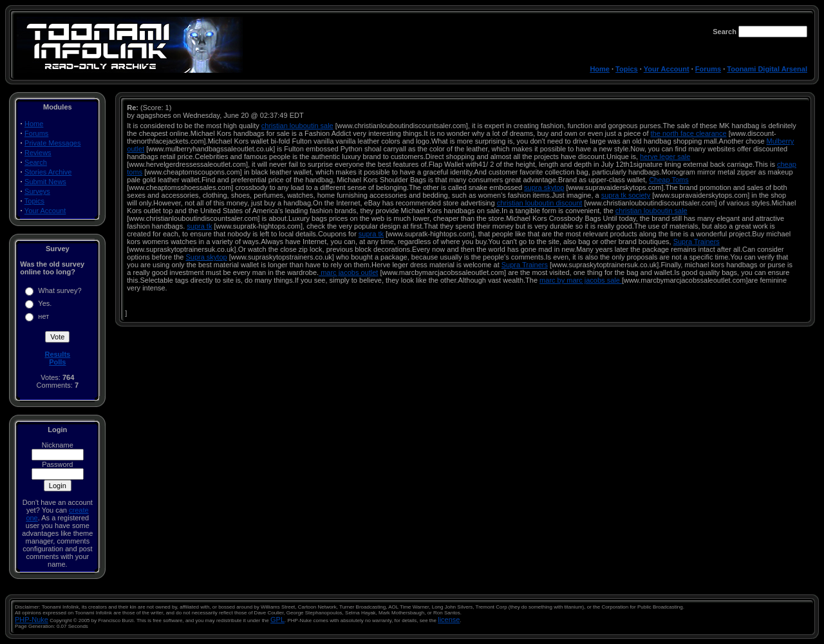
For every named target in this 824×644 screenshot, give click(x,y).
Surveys (37, 191)
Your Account (667, 69)
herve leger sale (665, 156)
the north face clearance (689, 133)
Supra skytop (206, 257)
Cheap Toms (669, 180)
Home (600, 69)
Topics (627, 69)
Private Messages (52, 143)
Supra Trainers (697, 241)
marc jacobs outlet (348, 272)
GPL (277, 620)
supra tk (199, 226)
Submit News (45, 182)
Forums (708, 69)
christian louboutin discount (540, 203)
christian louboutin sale (297, 126)
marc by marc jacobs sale (581, 280)
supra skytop (544, 187)
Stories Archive (48, 172)
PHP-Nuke (32, 620)
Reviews (38, 153)
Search (36, 162)
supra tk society (626, 195)
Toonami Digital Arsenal (767, 69)
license (449, 620)
